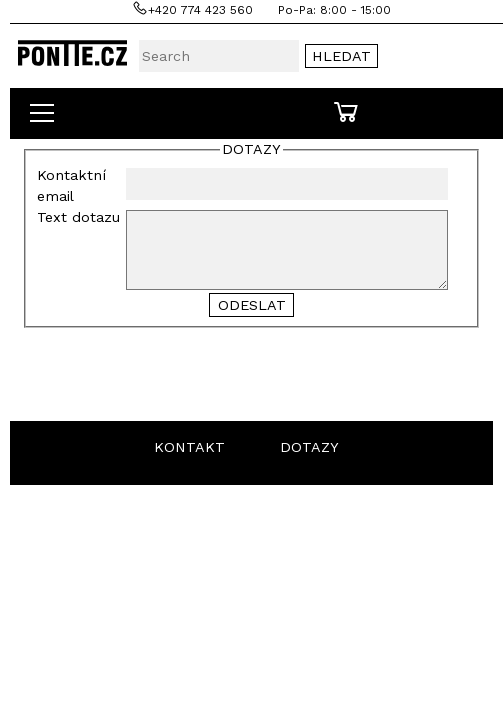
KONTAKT (189, 447)
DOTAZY (309, 447)
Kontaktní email (71, 185)
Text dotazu (78, 217)
